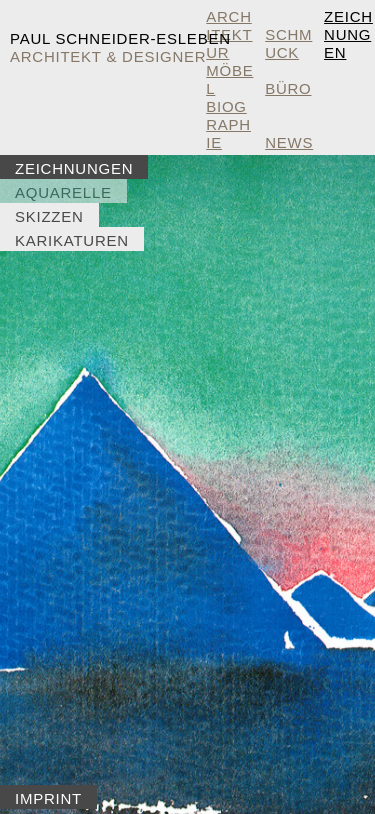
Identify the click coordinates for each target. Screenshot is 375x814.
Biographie (228, 124)
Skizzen (49, 216)
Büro (288, 88)
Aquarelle (63, 192)
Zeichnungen (348, 34)
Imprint (48, 798)
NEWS (289, 142)
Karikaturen (72, 240)
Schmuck (288, 43)
